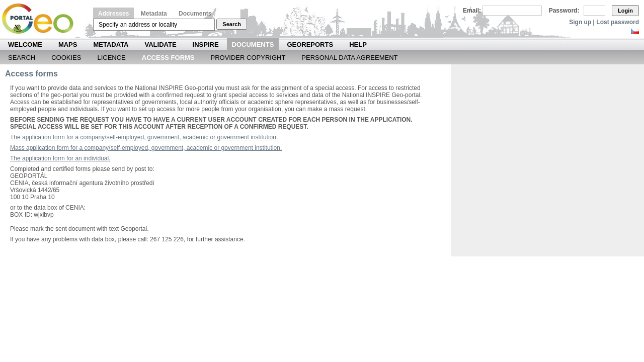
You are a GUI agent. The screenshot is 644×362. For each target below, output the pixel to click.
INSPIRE (206, 44)
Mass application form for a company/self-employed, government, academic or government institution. (146, 148)
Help (358, 44)
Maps (68, 44)
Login (625, 11)
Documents (195, 14)
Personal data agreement (349, 58)
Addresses (113, 14)
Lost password (618, 22)
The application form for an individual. (60, 158)
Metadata (154, 14)
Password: (564, 11)
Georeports (310, 44)
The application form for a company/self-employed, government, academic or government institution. (144, 137)
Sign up (580, 22)
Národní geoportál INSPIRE (42, 19)
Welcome (25, 44)
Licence (111, 58)
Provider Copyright (248, 58)
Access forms (168, 58)
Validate (161, 44)
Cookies (66, 58)
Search (232, 24)
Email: (472, 11)
